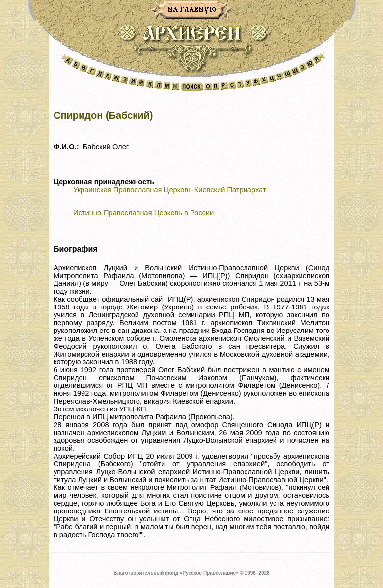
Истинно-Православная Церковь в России (143, 213)
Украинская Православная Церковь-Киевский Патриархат (170, 190)
